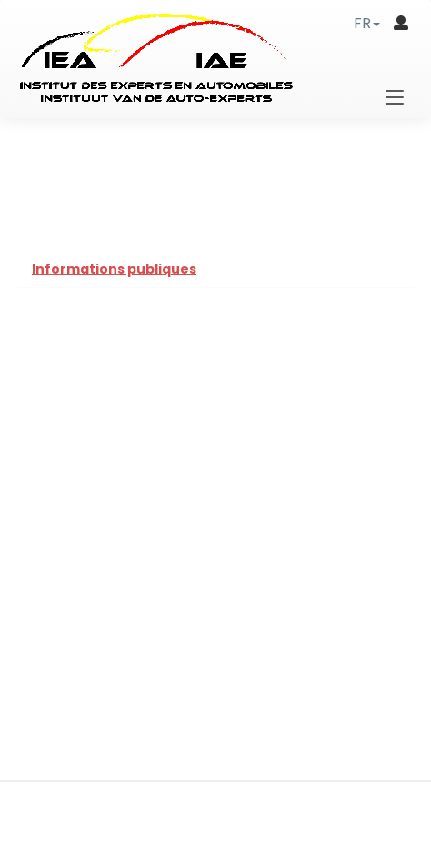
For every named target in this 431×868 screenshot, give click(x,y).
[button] (367, 23)
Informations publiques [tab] (114, 269)
